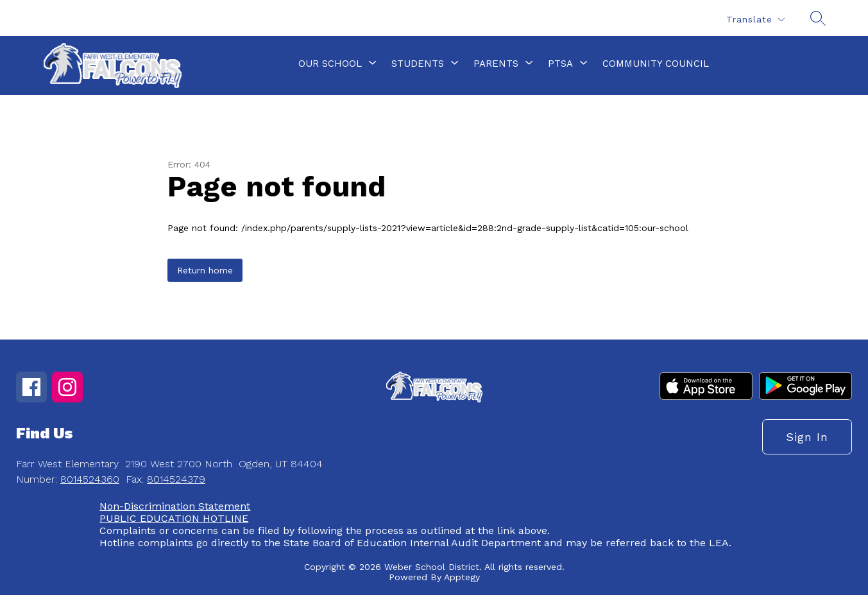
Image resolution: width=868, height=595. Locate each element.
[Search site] (818, 18)
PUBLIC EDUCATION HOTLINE (174, 518)
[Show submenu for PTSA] (560, 64)
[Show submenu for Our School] (330, 64)
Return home (205, 270)
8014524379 (176, 479)
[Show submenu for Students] (418, 64)
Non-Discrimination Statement (175, 506)
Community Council (656, 64)
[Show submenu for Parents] (496, 64)
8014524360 (90, 479)
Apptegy (462, 577)
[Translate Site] (755, 20)
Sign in (807, 437)
